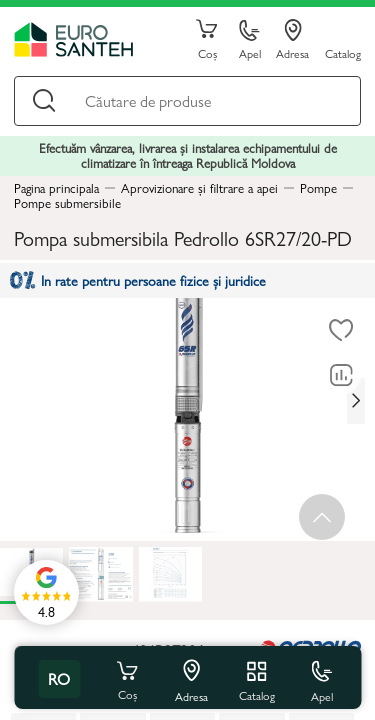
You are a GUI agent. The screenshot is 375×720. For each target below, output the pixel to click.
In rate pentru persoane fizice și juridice (138, 280)
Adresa (292, 40)
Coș (207, 40)
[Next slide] (356, 401)
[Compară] (341, 375)
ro (59, 678)
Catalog (343, 52)
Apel (250, 40)
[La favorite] (341, 330)
